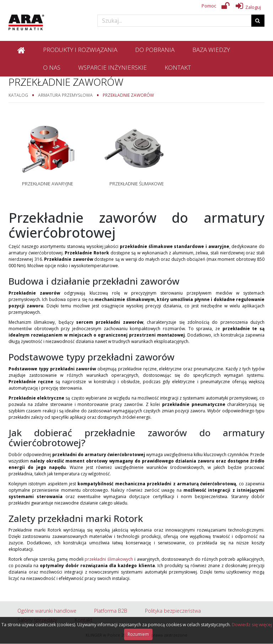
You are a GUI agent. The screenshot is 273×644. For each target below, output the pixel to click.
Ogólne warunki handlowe (47, 611)
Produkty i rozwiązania (80, 50)
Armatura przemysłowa (65, 95)
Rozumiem (138, 634)
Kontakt (178, 67)
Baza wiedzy (211, 50)
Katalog (18, 95)
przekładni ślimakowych (109, 559)
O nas (52, 67)
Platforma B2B (111, 611)
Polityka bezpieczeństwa (173, 611)
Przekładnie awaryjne (48, 184)
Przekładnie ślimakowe (137, 184)
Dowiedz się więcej (252, 624)
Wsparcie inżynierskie (113, 67)
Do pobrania (155, 50)
